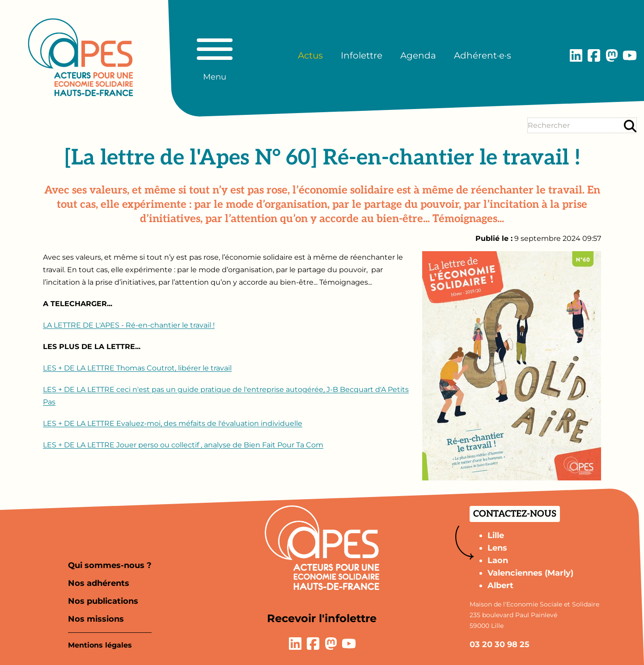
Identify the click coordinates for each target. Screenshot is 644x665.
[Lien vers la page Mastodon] (612, 55)
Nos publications (103, 601)
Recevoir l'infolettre (322, 618)
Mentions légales (100, 645)
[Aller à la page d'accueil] (80, 57)
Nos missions (96, 619)
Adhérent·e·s (483, 55)
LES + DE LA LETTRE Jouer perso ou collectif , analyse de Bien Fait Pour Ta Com (183, 445)
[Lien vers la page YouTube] (630, 55)
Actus (310, 55)
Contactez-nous (515, 514)
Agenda (418, 55)
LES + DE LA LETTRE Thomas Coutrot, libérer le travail (137, 368)
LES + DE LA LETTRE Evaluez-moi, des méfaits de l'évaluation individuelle (173, 423)
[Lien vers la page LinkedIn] (576, 55)
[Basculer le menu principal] (215, 55)
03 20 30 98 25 (500, 644)
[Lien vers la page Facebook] (594, 55)
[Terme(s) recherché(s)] (575, 125)
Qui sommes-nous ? (110, 565)
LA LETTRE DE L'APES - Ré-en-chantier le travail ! (129, 325)
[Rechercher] (630, 126)
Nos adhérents (99, 583)
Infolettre (362, 55)
